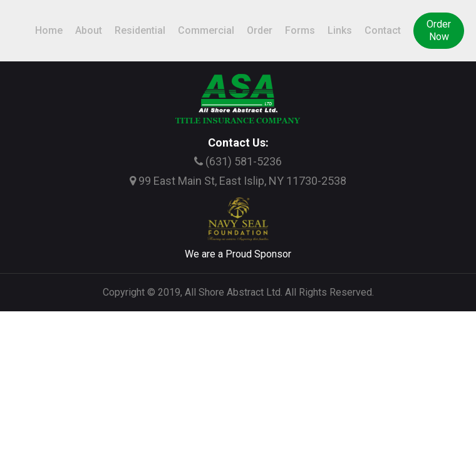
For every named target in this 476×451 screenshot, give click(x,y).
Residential (140, 30)
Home (49, 30)
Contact (383, 30)
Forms (300, 30)
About (89, 30)
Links (340, 30)
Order (260, 30)
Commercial (206, 30)
